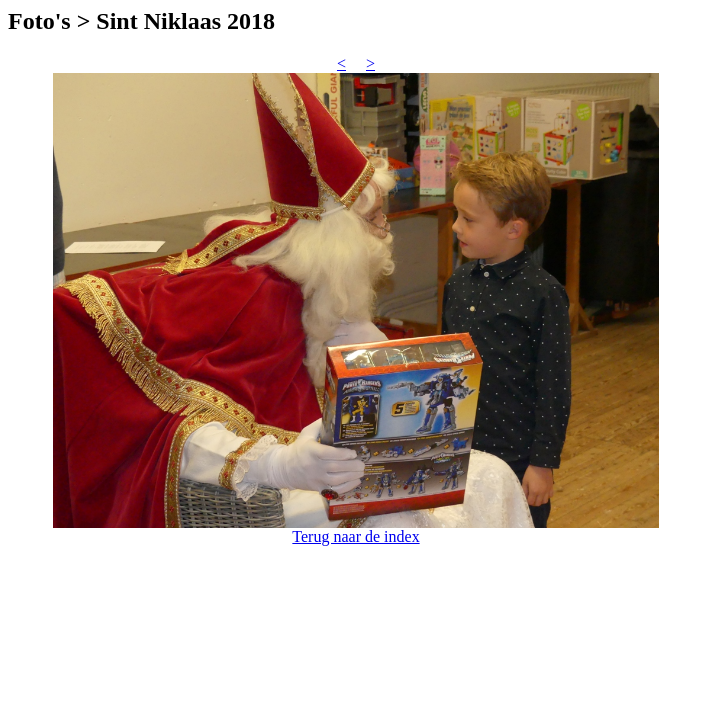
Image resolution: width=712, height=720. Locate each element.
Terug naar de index (355, 536)
